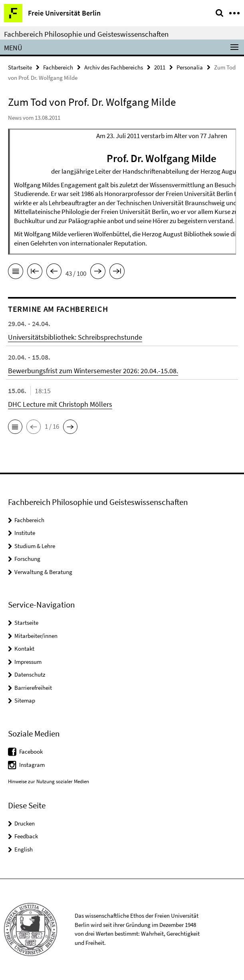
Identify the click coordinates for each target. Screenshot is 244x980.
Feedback (26, 836)
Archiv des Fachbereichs (114, 67)
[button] (15, 427)
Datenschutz (30, 674)
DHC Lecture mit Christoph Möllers (60, 404)
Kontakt (24, 648)
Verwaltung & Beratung (43, 572)
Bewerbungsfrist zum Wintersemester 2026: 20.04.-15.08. (93, 371)
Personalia (190, 67)
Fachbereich (58, 67)
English (24, 849)
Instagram (32, 765)
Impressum (28, 662)
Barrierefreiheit (33, 688)
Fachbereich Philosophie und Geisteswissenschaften (86, 34)
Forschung (27, 559)
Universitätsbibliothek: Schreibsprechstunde (75, 337)
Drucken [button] (25, 823)
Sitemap (25, 700)
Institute (25, 533)
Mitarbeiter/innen (36, 636)
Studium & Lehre (35, 546)
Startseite (20, 67)
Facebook (31, 751)
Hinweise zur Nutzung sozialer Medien (49, 781)
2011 (160, 67)
